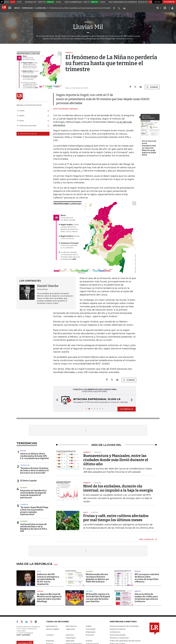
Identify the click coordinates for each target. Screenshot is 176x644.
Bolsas (23, 451)
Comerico (24, 504)
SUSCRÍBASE (169, 2)
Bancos (138, 591)
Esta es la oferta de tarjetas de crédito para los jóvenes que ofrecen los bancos (146, 598)
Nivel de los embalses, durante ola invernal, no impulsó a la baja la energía (118, 488)
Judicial (40, 591)
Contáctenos (115, 632)
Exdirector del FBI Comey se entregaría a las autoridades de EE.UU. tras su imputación (48, 579)
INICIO (17, 8)
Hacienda (24, 488)
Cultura (89, 591)
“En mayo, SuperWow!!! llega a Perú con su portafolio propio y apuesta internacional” (34, 511)
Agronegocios (52, 626)
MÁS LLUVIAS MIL (147, 539)
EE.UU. (39, 571)
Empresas (50, 641)
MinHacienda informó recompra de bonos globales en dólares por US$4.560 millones (97, 578)
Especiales (70, 641)
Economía (90, 635)
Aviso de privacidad (118, 635)
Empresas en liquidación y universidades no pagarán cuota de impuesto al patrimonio (33, 494)
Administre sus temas (27, 134)
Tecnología (25, 465)
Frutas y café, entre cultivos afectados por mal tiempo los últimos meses (116, 518)
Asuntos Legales (52, 629)
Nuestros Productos (118, 629)
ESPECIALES (28, 8)
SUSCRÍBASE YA (127, 409)
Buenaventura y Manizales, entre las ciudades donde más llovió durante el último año (116, 460)
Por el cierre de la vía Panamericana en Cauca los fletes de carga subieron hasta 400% (149, 148)
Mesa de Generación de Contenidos (124, 626)
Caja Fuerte (71, 629)
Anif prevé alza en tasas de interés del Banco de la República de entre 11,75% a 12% (34, 528)
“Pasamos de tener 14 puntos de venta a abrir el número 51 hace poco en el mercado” (34, 471)
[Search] (158, 8)
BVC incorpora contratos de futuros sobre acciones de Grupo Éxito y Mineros (147, 578)
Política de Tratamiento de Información (125, 641)
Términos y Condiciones (119, 638)
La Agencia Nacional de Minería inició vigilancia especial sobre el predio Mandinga (49, 598)
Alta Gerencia (71, 626)
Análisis (89, 626)
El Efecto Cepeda (28, 481)
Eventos (89, 641)
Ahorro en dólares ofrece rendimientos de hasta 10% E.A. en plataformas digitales (35, 456)
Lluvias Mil (88, 27)
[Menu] (10, 8)
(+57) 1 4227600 (23, 635)
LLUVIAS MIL (41, 8)
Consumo (50, 635)
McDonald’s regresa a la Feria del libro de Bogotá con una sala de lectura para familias (98, 598)
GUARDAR (152, 87)
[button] (56, 400)
